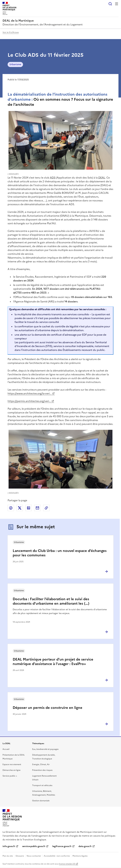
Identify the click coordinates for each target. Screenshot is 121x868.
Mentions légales (80, 856)
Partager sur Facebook (11, 508)
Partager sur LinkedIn (29, 508)
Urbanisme (15, 64)
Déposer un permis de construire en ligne (47, 708)
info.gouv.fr (9, 846)
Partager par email (37, 508)
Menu (117, 4)
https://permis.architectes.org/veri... (29, 401)
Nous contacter (34, 856)
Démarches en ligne (11, 770)
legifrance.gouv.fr (62, 846)
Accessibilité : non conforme (57, 856)
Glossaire (20, 856)
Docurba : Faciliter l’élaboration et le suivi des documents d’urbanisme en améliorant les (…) (51, 601)
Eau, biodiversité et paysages (45, 749)
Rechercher (110, 4)
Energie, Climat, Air (41, 764)
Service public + (10, 776)
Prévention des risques (42, 770)
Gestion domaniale (41, 801)
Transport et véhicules (42, 785)
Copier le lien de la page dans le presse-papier (46, 508)
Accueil (6, 749)
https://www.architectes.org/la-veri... (30, 393)
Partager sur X (20, 508)
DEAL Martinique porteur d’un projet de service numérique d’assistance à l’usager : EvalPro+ (53, 662)
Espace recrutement (12, 764)
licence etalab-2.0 (67, 864)
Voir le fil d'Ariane (11, 32)
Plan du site (8, 856)
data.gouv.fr (85, 846)
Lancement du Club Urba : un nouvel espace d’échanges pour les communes (60, 553)
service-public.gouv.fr (34, 846)
